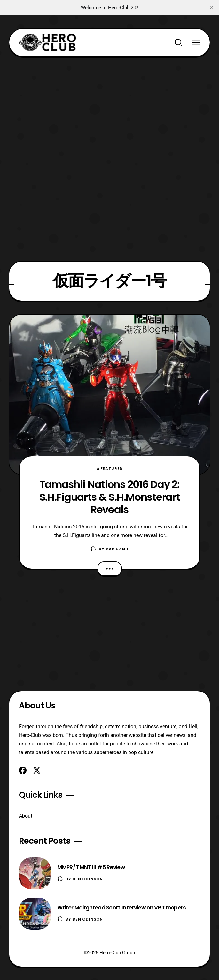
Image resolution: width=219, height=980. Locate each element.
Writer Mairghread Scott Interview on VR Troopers (121, 908)
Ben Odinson (88, 879)
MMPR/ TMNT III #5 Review (91, 867)
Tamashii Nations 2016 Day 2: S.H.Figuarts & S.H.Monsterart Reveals (110, 497)
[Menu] (196, 42)
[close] (211, 8)
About (26, 816)
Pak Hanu (117, 549)
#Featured (110, 469)
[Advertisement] (110, 101)
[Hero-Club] (48, 42)
